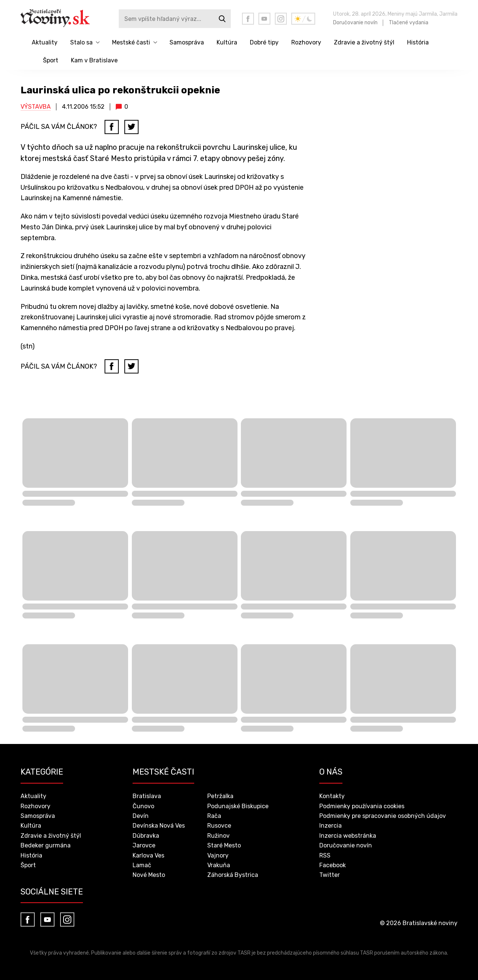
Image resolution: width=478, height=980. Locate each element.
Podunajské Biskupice (238, 806)
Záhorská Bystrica (233, 875)
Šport (51, 60)
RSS (325, 855)
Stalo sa (81, 42)
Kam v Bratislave (94, 60)
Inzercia (330, 826)
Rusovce (219, 826)
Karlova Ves (148, 855)
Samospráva (187, 42)
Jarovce (144, 845)
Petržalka (220, 796)
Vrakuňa (219, 865)
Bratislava (147, 796)
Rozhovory (306, 42)
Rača (214, 816)
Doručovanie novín (355, 23)
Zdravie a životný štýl (364, 42)
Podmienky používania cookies (362, 806)
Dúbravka (146, 836)
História (418, 42)
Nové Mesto (149, 875)
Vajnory (218, 855)
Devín (141, 816)
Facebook (333, 865)
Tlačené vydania (409, 23)
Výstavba (36, 107)
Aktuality (45, 42)
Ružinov (218, 836)
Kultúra (227, 42)
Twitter (330, 875)
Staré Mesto (224, 845)
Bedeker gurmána (46, 845)
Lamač (142, 865)
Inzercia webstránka (348, 836)
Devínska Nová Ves (159, 826)
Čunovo (143, 806)
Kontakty (332, 796)
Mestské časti (131, 42)
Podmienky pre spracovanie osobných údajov (383, 816)
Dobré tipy (264, 42)
